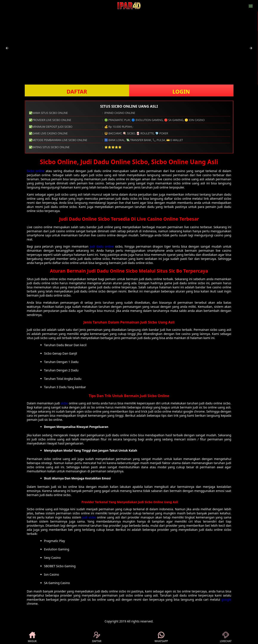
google (226, 599)
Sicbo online (36, 171)
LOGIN (181, 91)
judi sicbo (89, 517)
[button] (7, 48)
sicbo (64, 403)
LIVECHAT (226, 637)
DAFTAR (77, 91)
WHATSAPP (161, 637)
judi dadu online (102, 246)
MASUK (32, 637)
